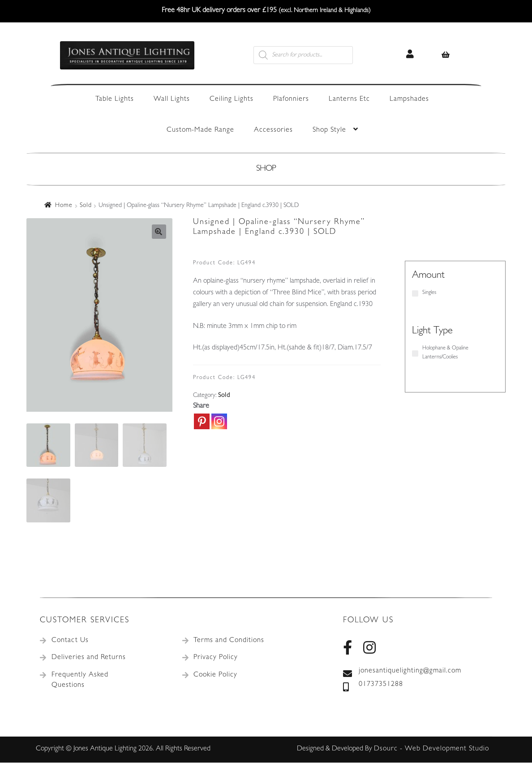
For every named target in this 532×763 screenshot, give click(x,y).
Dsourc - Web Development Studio (431, 750)
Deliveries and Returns (89, 658)
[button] (159, 232)
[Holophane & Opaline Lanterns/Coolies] (415, 353)
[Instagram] (219, 421)
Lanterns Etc (349, 99)
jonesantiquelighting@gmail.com (402, 672)
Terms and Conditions (229, 641)
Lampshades (409, 99)
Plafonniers (291, 99)
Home (64, 206)
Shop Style (329, 130)
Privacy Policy (216, 658)
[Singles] (415, 293)
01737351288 (373, 685)
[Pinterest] (202, 421)
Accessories (273, 130)
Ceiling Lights (232, 99)
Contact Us (70, 641)
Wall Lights (172, 99)
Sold (86, 206)
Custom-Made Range (200, 130)
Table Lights (115, 99)
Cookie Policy (215, 676)
